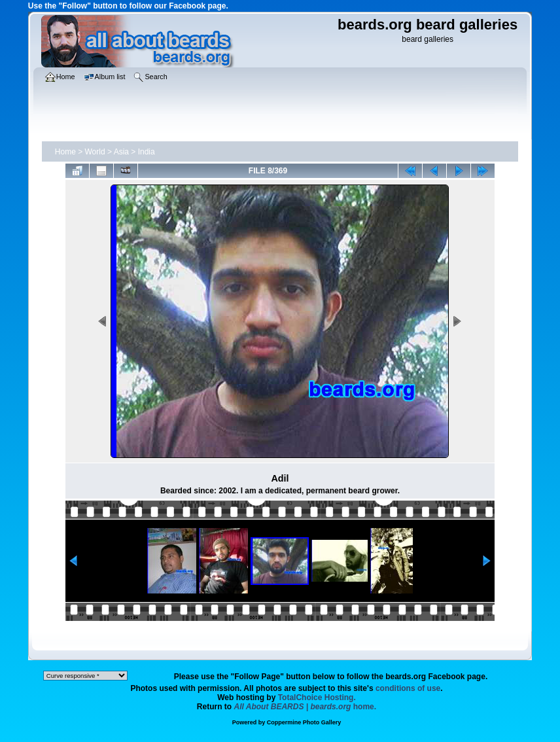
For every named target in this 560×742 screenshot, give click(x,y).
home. (306, 707)
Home (65, 152)
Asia (121, 152)
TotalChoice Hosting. (317, 698)
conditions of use (408, 688)
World (95, 152)
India (147, 152)
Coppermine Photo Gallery (304, 722)
